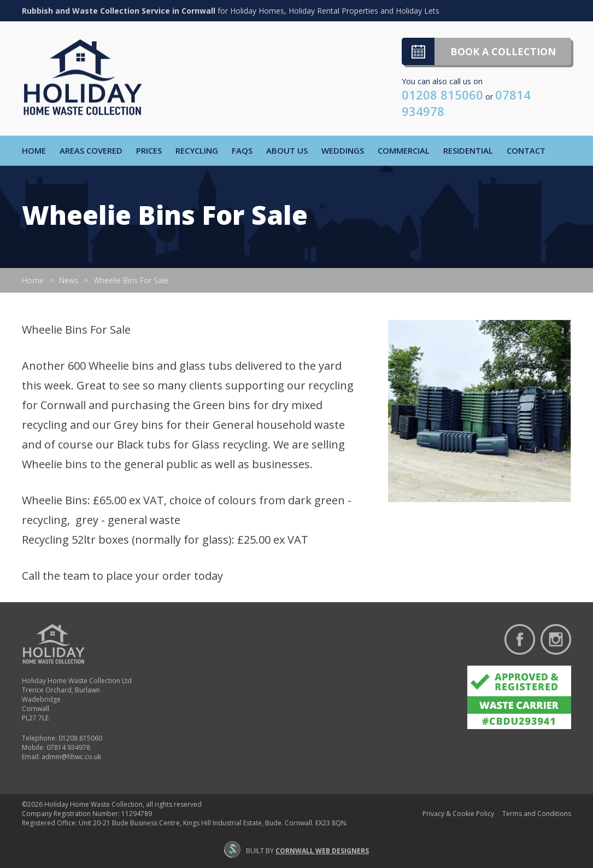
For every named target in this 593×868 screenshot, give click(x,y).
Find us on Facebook (520, 639)
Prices (149, 150)
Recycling (197, 150)
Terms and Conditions (537, 814)
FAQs (242, 150)
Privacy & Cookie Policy (458, 814)
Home (34, 150)
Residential (468, 150)
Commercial (404, 150)
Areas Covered (91, 150)
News (69, 280)
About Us (287, 150)
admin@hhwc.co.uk (71, 757)
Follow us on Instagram (556, 639)
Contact (526, 150)
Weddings (343, 150)
